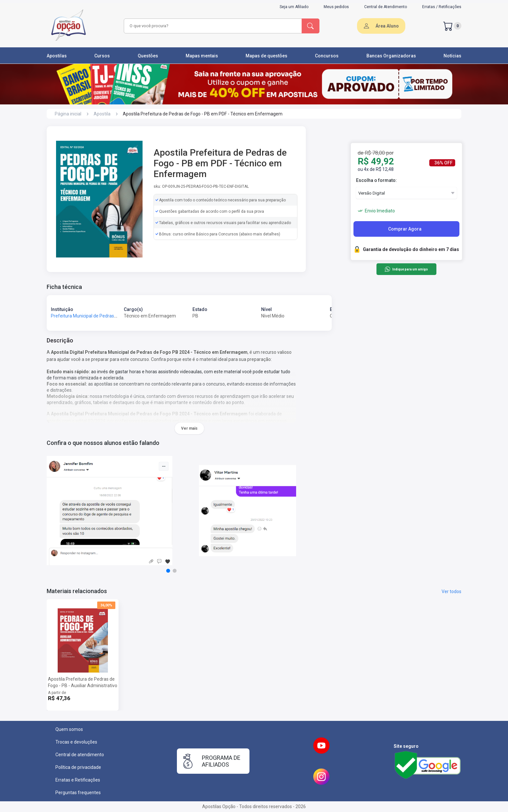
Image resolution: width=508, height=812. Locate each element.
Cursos (102, 56)
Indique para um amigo (406, 269)
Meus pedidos (336, 7)
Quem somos (69, 729)
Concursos (327, 56)
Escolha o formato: (376, 180)
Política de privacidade (78, 767)
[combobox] (212, 26)
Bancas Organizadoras (391, 56)
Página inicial (68, 114)
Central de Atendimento (386, 7)
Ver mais (189, 428)
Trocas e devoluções (76, 742)
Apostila (102, 114)
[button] (168, 571)
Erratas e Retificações (78, 780)
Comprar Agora (405, 229)
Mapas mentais (202, 56)
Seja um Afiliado (294, 7)
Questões (148, 56)
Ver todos (451, 591)
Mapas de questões (266, 56)
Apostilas (57, 56)
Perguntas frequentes (78, 793)
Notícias (452, 56)
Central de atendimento (80, 755)
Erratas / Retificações (442, 7)
